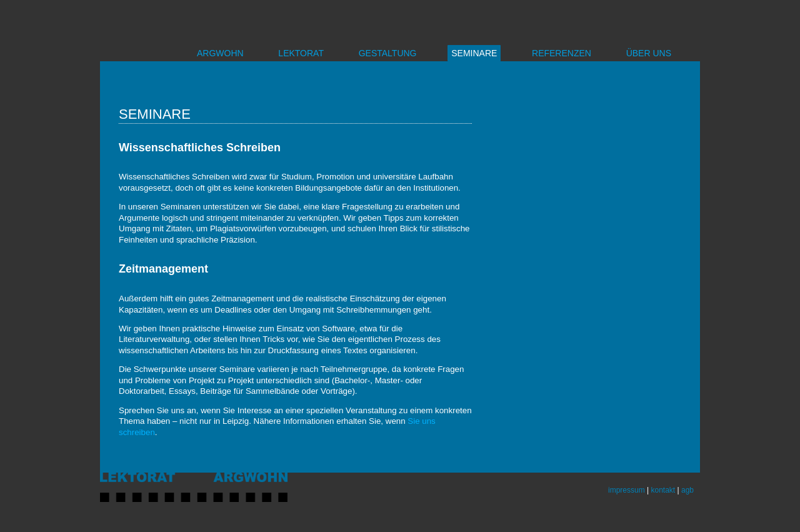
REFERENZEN (562, 53)
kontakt (663, 490)
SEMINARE (474, 53)
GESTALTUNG (388, 53)
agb (687, 490)
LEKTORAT (301, 53)
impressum (627, 490)
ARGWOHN (220, 53)
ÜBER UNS (649, 53)
